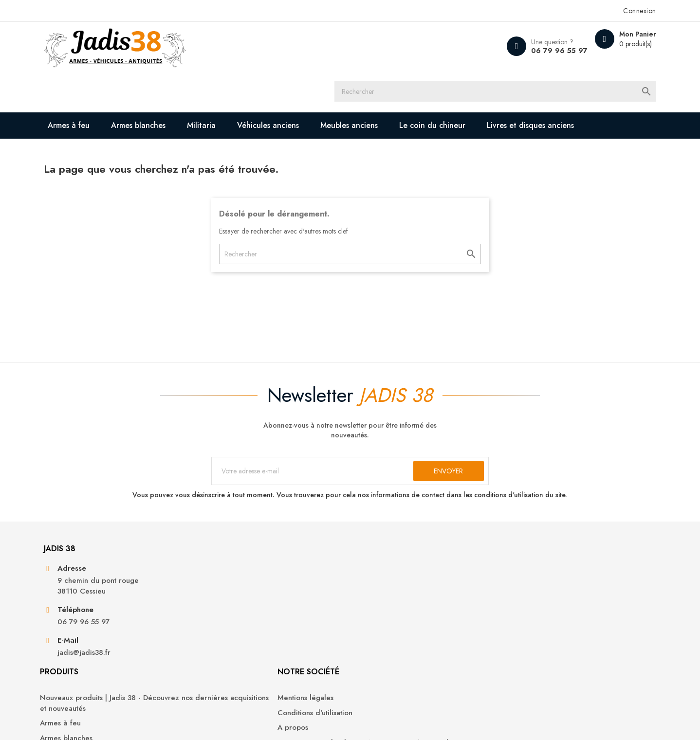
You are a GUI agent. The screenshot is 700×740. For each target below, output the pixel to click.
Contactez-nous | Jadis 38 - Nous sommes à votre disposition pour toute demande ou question (412, 643)
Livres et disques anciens (138, 110)
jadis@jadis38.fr (120, 672)
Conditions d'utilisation (395, 603)
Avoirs (506, 617)
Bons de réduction (527, 647)
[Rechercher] (359, 46)
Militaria (238, 83)
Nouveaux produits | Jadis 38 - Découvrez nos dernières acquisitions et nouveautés (269, 598)
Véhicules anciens (305, 83)
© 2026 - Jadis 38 (108, 721)
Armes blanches (175, 83)
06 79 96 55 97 (516, 51)
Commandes (517, 603)
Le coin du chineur (469, 83)
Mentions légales (385, 588)
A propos (373, 617)
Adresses (511, 632)
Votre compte (527, 561)
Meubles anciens (386, 83)
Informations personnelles (539, 588)
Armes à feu (106, 83)
